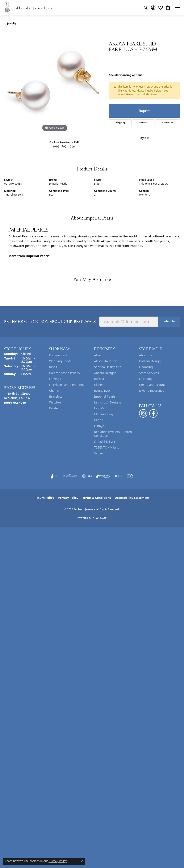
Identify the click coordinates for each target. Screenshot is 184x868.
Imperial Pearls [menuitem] (105, 396)
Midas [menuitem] (98, 420)
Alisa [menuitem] (97, 355)
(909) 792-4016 (64, 147)
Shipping (120, 123)
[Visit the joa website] (55, 476)
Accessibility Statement (132, 498)
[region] (55, 82)
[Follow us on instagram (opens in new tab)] (143, 413)
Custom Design (150, 361)
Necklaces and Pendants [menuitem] (66, 385)
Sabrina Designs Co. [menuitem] (108, 367)
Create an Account (152, 385)
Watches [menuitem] (55, 402)
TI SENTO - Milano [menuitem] (107, 447)
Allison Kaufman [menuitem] (106, 361)
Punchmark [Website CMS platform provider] (100, 518)
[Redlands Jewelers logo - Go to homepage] (28, 8)
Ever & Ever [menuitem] (102, 391)
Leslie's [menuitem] (99, 408)
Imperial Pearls (58, 184)
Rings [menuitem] (53, 367)
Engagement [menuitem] (58, 355)
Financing (146, 367)
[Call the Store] (15, 403)
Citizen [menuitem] (99, 385)
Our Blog (145, 379)
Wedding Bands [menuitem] (60, 361)
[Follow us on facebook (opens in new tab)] (153, 413)
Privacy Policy (68, 498)
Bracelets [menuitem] (56, 396)
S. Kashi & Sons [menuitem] (105, 441)
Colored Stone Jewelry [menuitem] (65, 373)
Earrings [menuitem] (55, 379)
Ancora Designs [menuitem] (105, 373)
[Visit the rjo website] (130, 476)
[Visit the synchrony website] (103, 476)
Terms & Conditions (97, 498)
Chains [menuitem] (54, 391)
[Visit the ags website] (70, 476)
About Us (146, 355)
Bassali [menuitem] (99, 379)
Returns (143, 123)
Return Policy (44, 498)
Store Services (149, 373)
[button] (146, 8)
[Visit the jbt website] (118, 476)
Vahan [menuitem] (99, 453)
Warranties (167, 123)
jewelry (12, 23)
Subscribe (169, 321)
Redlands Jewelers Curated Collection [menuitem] (113, 434)
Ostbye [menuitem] (99, 426)
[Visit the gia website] (87, 476)
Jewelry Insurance (152, 391)
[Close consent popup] (82, 861)
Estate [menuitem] (53, 408)
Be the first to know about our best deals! (50, 322)
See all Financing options (126, 75)
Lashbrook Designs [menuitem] (108, 402)
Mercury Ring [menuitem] (104, 414)
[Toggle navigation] (177, 8)
